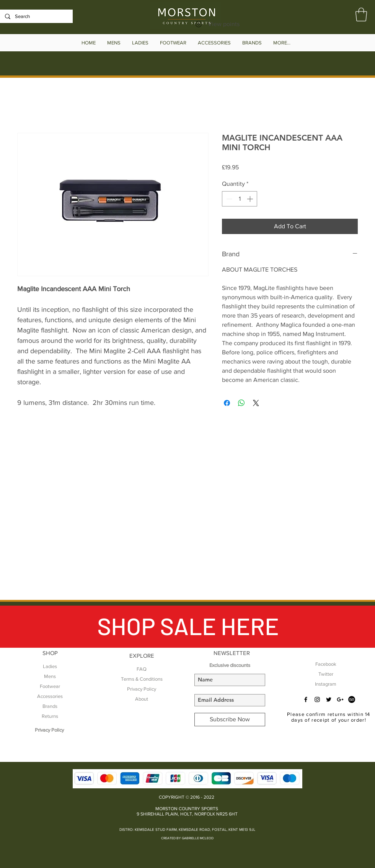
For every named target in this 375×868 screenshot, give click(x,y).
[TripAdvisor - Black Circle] (352, 699)
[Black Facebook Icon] (306, 699)
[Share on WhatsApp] (241, 403)
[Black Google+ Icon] (340, 699)
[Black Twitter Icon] (329, 699)
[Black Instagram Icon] (317, 699)
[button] (361, 15)
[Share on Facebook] (227, 403)
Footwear (50, 686)
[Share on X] (256, 403)
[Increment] (251, 199)
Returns (50, 716)
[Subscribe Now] (230, 720)
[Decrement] (228, 199)
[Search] (36, 16)
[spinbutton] (240, 199)
